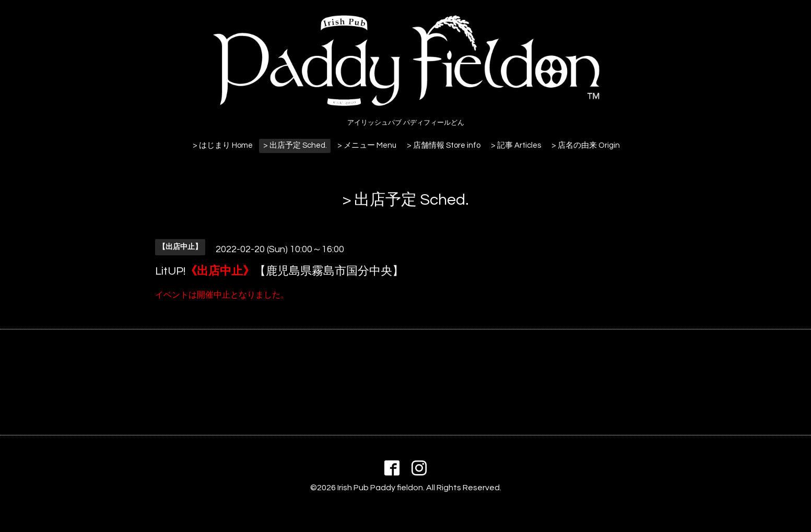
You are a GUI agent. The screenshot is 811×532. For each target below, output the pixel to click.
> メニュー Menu (367, 145)
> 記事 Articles (516, 145)
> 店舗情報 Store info (444, 145)
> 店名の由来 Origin (586, 145)
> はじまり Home (223, 145)
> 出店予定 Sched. (295, 145)
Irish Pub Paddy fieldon (380, 488)
